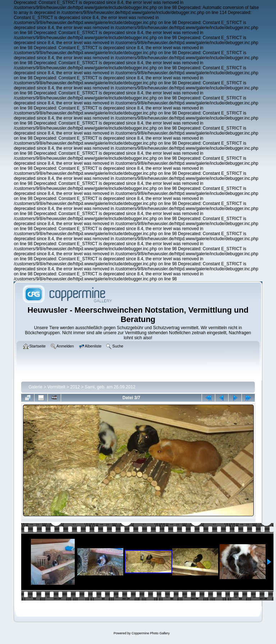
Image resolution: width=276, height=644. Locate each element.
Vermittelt (56, 387)
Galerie (35, 387)
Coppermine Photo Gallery (151, 633)
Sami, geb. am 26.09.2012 (110, 387)
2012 (75, 387)
